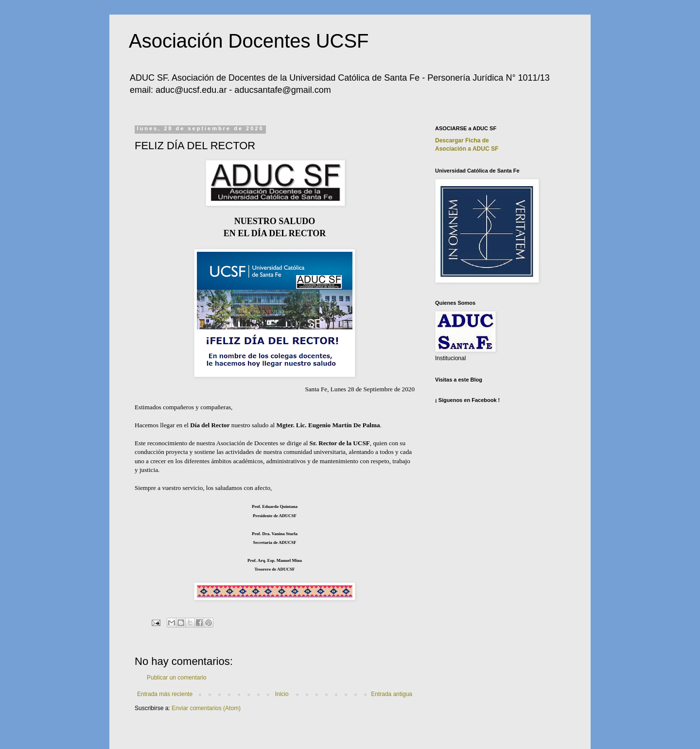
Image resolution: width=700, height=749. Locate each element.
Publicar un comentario (177, 678)
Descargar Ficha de (462, 140)
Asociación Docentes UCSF (249, 41)
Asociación (467, 149)
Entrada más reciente (165, 694)
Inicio (282, 694)
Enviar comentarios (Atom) (206, 708)
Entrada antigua (392, 694)
